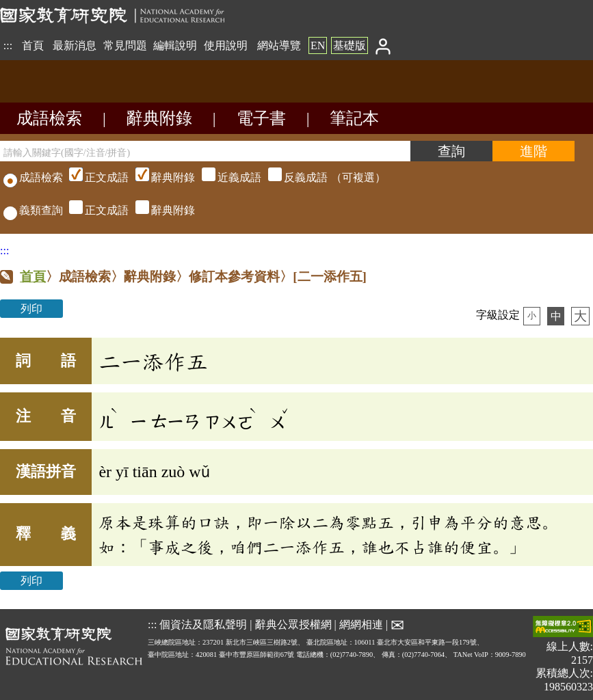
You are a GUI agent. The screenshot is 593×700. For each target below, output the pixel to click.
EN (318, 45)
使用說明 (226, 45)
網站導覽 (279, 45)
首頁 (33, 45)
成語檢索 (49, 118)
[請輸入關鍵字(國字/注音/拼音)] (205, 151)
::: (8, 45)
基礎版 (350, 45)
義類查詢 (33, 210)
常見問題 (125, 45)
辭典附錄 (159, 118)
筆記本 (354, 118)
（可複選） (226, 177)
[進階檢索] (533, 151)
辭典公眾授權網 (293, 624)
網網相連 (361, 624)
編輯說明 (175, 45)
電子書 (261, 118)
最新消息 (75, 45)
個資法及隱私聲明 (203, 624)
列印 (31, 309)
